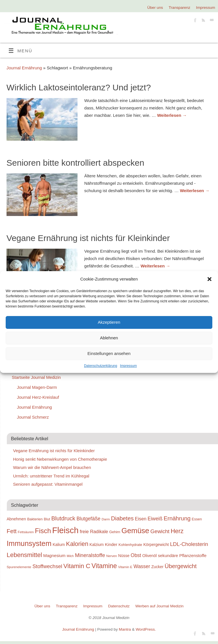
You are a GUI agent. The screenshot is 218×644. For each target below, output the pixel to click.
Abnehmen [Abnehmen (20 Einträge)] (16, 519)
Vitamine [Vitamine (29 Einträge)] (104, 566)
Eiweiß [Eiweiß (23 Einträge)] (155, 519)
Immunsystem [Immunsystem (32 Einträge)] (29, 543)
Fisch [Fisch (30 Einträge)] (43, 531)
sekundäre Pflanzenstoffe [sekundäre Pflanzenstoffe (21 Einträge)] (182, 555)
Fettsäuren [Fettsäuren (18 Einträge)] (26, 532)
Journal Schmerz (33, 417)
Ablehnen (109, 338)
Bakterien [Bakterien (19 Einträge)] (35, 519)
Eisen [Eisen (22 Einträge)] (141, 519)
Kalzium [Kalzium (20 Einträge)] (97, 545)
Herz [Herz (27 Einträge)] (177, 531)
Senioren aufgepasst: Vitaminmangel (48, 484)
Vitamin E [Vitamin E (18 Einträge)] (125, 567)
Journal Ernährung (24, 68)
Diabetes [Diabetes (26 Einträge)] (122, 518)
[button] (209, 279)
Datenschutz (119, 606)
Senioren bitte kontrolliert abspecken (75, 163)
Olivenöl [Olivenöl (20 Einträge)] (149, 556)
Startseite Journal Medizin (36, 377)
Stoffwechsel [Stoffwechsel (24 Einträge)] (47, 566)
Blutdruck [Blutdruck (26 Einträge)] (63, 518)
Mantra (125, 629)
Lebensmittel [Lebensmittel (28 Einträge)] (25, 555)
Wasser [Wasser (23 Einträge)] (142, 566)
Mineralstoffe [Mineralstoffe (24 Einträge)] (90, 555)
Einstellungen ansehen (109, 353)
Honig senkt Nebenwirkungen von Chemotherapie (60, 459)
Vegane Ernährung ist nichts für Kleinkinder (88, 238)
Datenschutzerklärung (101, 366)
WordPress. (146, 629)
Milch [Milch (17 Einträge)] (70, 556)
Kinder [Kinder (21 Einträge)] (111, 544)
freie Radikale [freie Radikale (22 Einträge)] (94, 531)
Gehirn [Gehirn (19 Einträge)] (115, 532)
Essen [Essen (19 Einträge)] (197, 519)
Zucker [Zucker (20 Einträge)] (157, 567)
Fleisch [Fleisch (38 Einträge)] (65, 530)
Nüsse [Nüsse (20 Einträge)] (124, 556)
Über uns (155, 8)
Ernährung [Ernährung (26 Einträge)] (177, 518)
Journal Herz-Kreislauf (38, 397)
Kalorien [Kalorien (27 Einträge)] (77, 544)
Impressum (128, 366)
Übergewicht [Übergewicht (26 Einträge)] (181, 566)
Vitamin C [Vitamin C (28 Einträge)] (77, 566)
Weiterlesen (172, 115)
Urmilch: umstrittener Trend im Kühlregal (51, 476)
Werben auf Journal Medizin (160, 606)
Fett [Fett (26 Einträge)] (12, 531)
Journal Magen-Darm (37, 387)
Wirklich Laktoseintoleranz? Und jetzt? (79, 87)
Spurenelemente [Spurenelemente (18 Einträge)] (19, 567)
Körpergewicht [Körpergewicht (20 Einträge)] (156, 545)
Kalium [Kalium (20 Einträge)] (59, 545)
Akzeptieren (109, 322)
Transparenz (179, 8)
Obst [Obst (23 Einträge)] (136, 555)
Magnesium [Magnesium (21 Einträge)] (54, 555)
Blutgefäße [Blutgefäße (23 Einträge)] (88, 519)
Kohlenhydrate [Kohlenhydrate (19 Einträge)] (130, 545)
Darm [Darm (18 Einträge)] (106, 519)
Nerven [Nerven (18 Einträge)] (112, 556)
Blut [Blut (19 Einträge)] (47, 519)
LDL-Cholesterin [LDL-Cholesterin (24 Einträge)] (189, 544)
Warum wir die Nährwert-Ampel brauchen (52, 467)
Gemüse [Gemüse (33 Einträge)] (135, 531)
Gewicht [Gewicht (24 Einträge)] (160, 531)
